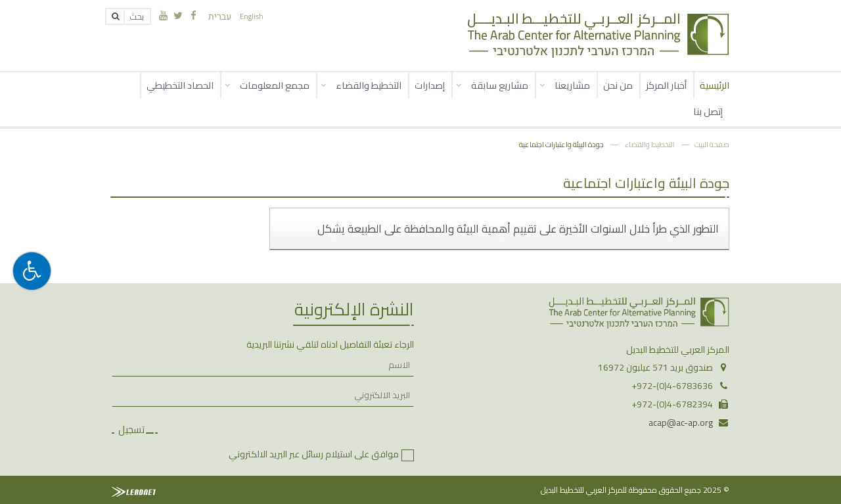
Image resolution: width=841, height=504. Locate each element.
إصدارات (430, 85)
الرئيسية (715, 85)
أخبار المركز (666, 85)
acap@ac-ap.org (681, 423)
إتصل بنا (708, 111)
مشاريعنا (572, 85)
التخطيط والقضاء (369, 85)
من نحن (618, 85)
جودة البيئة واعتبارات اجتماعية (561, 144)
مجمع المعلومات (275, 85)
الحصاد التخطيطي (180, 85)
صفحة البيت (712, 144)
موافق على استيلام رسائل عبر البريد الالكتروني (314, 454)
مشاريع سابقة (500, 85)
